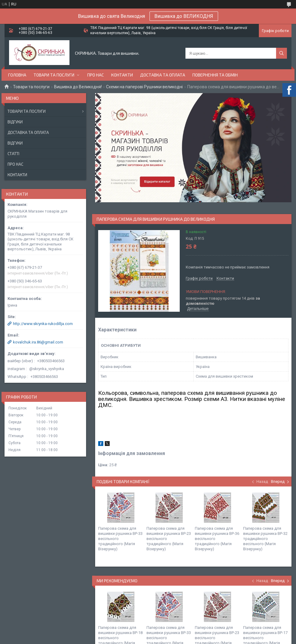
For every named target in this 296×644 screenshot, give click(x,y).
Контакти (122, 75)
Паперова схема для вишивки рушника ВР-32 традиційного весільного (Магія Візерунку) (265, 539)
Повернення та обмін (215, 75)
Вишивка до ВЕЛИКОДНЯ (184, 16)
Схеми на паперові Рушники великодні (144, 87)
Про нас (96, 75)
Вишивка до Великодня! (78, 87)
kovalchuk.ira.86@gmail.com (38, 342)
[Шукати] (282, 53)
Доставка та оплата (163, 75)
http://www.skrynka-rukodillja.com (43, 324)
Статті (13, 154)
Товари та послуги (54, 75)
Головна (17, 75)
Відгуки (15, 122)
